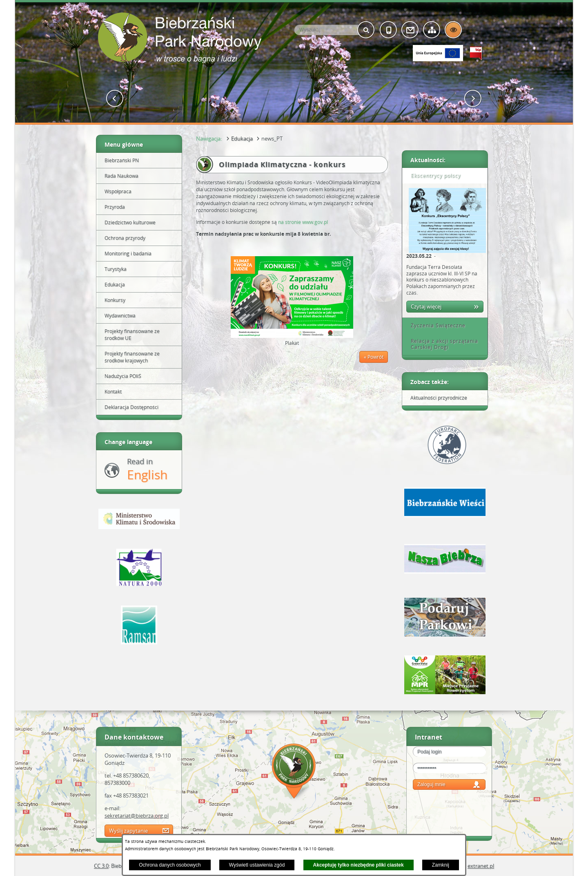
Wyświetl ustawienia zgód (257, 865)
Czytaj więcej (426, 306)
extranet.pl (481, 866)
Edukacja (242, 139)
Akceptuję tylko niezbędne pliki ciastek (359, 865)
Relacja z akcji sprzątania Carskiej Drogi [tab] (442, 344)
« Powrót (374, 357)
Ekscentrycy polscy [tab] (433, 175)
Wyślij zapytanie (128, 831)
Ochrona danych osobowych (170, 865)
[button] (115, 99)
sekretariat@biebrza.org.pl (137, 816)
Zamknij (441, 865)
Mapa (294, 772)
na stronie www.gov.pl (303, 222)
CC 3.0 (101, 866)
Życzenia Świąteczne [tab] (435, 325)
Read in (147, 470)
